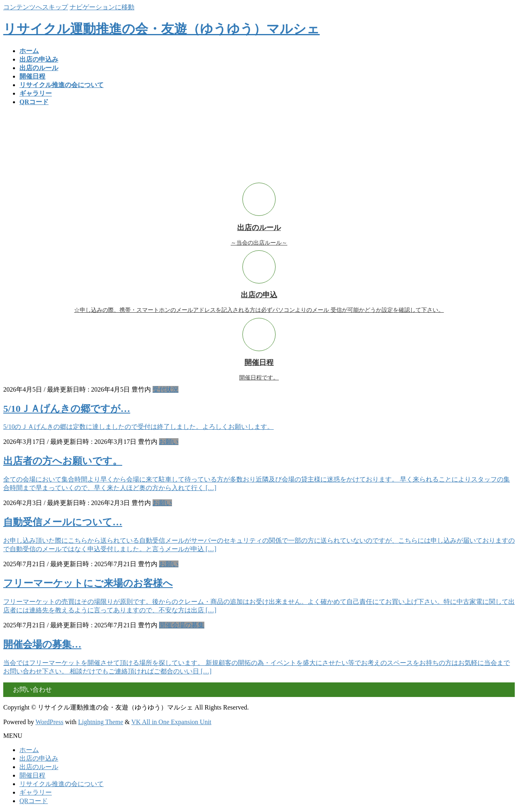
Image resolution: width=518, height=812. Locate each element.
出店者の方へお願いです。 (63, 461)
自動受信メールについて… (63, 522)
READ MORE (496, 179)
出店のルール (39, 767)
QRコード (34, 801)
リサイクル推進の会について (62, 784)
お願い (169, 442)
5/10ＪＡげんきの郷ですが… (67, 409)
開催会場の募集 (182, 625)
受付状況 (166, 389)
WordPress (50, 722)
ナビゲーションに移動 (102, 7)
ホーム (29, 750)
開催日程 (32, 775)
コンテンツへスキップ (36, 7)
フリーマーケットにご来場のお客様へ (88, 583)
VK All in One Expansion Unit (172, 722)
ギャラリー (36, 792)
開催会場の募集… (42, 644)
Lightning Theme (101, 722)
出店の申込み (39, 758)
